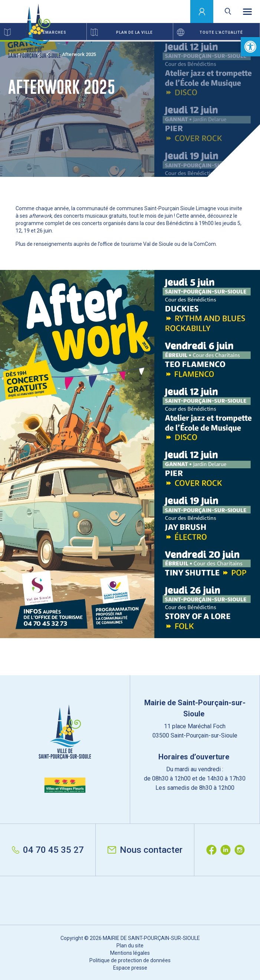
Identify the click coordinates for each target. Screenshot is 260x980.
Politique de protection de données (130, 960)
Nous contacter (145, 850)
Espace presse (130, 968)
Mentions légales (130, 953)
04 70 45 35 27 (48, 850)
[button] (250, 47)
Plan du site (130, 946)
